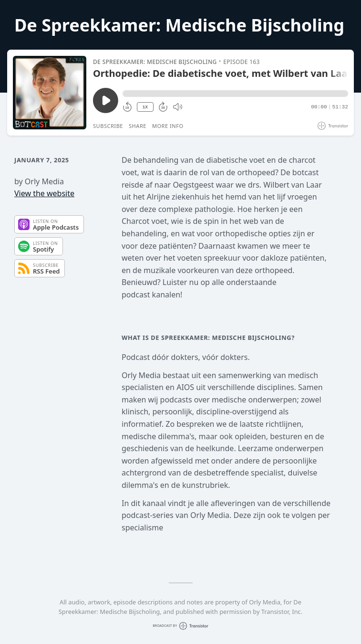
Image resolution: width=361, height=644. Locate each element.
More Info (168, 126)
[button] (235, 94)
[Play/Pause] (50, 93)
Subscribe (108, 126)
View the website (44, 193)
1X (145, 107)
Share (138, 126)
